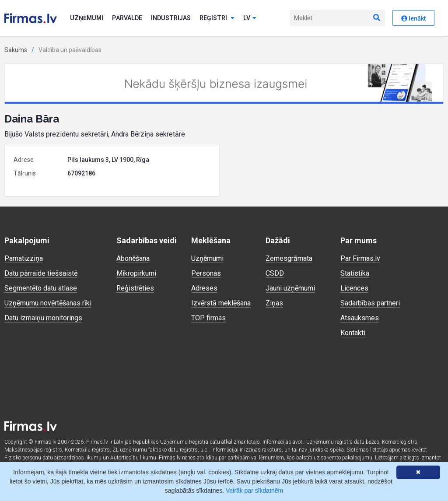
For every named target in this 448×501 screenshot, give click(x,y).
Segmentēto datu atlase (41, 288)
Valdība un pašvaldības (70, 50)
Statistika (355, 273)
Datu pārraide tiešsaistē (41, 273)
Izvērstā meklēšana (221, 303)
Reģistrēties (135, 288)
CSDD (275, 273)
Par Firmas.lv (360, 258)
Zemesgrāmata (289, 258)
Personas (206, 273)
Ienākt (413, 18)
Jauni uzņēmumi (290, 288)
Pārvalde (127, 18)
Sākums (16, 50)
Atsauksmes (360, 318)
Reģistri (217, 18)
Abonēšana (133, 258)
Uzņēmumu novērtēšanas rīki (48, 303)
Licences (354, 288)
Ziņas (274, 303)
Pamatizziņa (24, 258)
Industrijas (171, 18)
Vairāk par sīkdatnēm (254, 490)
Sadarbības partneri (370, 303)
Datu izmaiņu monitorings (43, 318)
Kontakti (353, 333)
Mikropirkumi (136, 273)
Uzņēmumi (87, 18)
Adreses (204, 288)
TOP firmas (208, 318)
